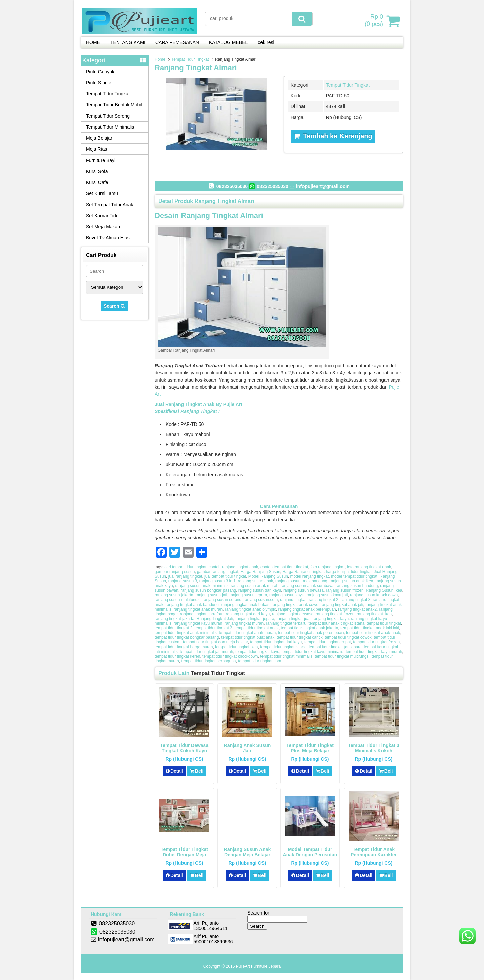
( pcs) (375, 21)
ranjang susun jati (211, 595)
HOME (93, 42)
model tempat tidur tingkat (354, 576)
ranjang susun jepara (248, 595)
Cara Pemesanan (279, 506)
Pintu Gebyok (100, 72)
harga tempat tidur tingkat (349, 572)
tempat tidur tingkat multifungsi (342, 656)
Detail (174, 771)
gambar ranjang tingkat (218, 572)
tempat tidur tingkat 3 (213, 628)
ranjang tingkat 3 (356, 600)
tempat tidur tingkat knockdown (230, 656)
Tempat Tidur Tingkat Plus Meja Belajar (310, 748)
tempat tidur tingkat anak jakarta (310, 628)
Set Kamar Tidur (103, 216)
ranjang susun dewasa (304, 590)
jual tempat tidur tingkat (225, 576)
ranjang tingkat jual (293, 619)
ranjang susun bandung (357, 586)
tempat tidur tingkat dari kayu (276, 642)
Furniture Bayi (101, 160)
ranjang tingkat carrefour (201, 614)
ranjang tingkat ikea (374, 614)
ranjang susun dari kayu (260, 590)
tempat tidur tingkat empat (328, 642)
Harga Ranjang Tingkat (303, 572)
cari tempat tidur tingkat (185, 567)
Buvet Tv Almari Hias (108, 238)
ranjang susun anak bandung (301, 581)
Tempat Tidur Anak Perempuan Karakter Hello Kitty (374, 855)
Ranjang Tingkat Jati (215, 619)
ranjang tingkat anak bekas (245, 605)
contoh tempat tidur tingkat (284, 567)
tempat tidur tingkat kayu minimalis (313, 652)
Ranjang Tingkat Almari (196, 68)
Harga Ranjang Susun (260, 572)
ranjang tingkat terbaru (286, 623)
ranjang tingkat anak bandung (192, 605)
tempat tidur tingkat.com (259, 661)
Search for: (259, 913)
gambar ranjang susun (175, 572)
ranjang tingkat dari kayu (248, 614)
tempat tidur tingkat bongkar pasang (187, 637)
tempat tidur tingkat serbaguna (208, 661)
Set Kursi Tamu (102, 193)
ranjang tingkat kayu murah (198, 623)
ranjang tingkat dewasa (293, 614)
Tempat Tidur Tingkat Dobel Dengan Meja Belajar (184, 855)
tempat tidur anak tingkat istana (337, 623)
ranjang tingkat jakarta (174, 619)
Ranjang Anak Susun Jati (247, 748)
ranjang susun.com (261, 600)
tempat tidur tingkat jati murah (206, 652)
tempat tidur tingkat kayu (257, 652)
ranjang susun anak (256, 581)
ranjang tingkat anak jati (342, 605)
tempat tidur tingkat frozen (376, 642)
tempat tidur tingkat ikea (236, 647)
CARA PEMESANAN (177, 42)
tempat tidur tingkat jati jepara (335, 647)
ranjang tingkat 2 (324, 600)
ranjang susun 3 (183, 581)
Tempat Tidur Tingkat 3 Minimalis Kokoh (373, 748)
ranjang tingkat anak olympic (250, 609)
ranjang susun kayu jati (327, 595)
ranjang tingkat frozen (335, 614)
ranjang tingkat (293, 600)
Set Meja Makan (103, 227)
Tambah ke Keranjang (333, 136)
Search (115, 306)
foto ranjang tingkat (327, 567)
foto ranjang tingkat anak (369, 567)
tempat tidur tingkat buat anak (248, 637)
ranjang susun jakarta (174, 595)
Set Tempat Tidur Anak (110, 205)
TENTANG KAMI (128, 42)
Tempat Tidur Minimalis (110, 127)
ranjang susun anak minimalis (202, 586)
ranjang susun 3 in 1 (217, 581)
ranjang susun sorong (222, 600)
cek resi (266, 42)
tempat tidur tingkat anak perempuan (311, 633)
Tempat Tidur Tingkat (190, 59)
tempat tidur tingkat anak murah (247, 633)
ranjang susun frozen (345, 590)
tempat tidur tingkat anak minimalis (186, 633)
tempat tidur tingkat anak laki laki (370, 628)
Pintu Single (99, 83)
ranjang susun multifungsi (177, 600)
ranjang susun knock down (374, 595)
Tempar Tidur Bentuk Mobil (114, 105)
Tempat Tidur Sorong (108, 116)
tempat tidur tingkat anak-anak (373, 633)
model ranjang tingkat (310, 576)
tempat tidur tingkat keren (177, 656)
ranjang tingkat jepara (255, 619)
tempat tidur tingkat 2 (173, 628)
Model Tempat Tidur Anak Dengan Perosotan (310, 852)
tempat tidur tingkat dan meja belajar (215, 642)
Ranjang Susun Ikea (384, 590)
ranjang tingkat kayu (331, 619)
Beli (196, 771)
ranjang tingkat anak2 (357, 609)
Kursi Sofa (97, 171)
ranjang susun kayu (287, 595)
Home (160, 59)
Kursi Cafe (97, 182)
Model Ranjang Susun (268, 576)
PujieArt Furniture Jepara (258, 966)
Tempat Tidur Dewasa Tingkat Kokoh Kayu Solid (184, 751)
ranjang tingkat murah (244, 623)
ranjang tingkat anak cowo (295, 605)
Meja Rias (96, 149)
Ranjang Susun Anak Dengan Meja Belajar (247, 852)
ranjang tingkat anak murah (198, 609)
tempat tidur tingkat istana (283, 647)
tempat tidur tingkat (384, 623)
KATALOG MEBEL (228, 42)
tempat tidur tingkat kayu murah (374, 652)
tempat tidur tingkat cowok (348, 637)
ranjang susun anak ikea (351, 581)
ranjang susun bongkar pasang (208, 590)
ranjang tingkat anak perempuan (307, 609)
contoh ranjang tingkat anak (233, 567)
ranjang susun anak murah (254, 586)
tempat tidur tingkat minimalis (286, 656)
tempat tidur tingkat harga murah (184, 647)
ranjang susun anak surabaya (307, 586)
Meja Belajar (99, 138)
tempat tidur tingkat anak (256, 628)
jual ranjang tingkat (185, 576)
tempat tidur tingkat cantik (300, 637)
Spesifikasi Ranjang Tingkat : (187, 411)
